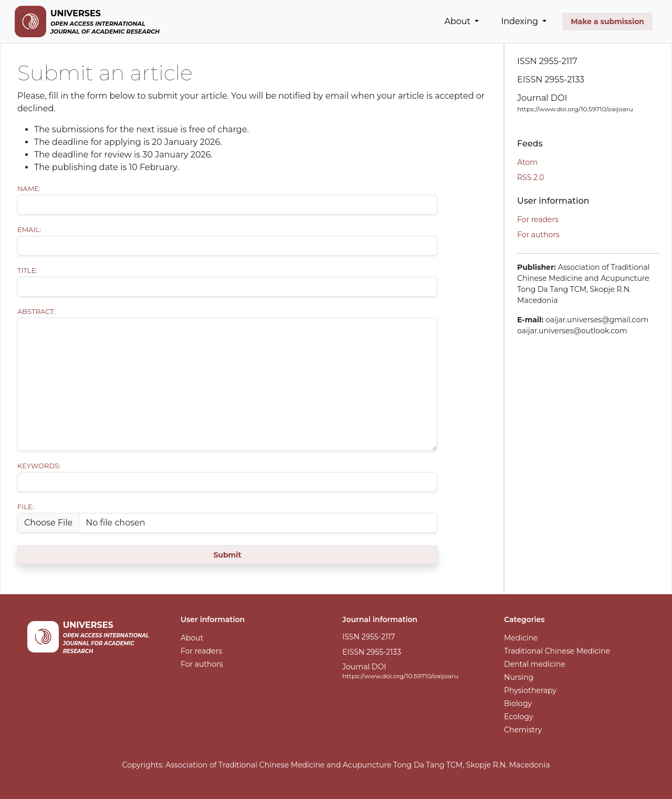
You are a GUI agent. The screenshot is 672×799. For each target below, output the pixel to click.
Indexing (521, 21)
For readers (538, 219)
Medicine (521, 638)
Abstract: (36, 311)
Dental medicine (535, 664)
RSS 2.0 (531, 177)
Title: (27, 270)
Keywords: (39, 466)
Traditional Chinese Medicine (557, 651)
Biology (518, 703)
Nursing (519, 677)
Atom (527, 162)
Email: (29, 229)
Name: (29, 188)
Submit (227, 555)
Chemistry (523, 730)
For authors (538, 235)
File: (25, 507)
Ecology (518, 717)
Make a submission (607, 22)
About (459, 21)
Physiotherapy (530, 690)
